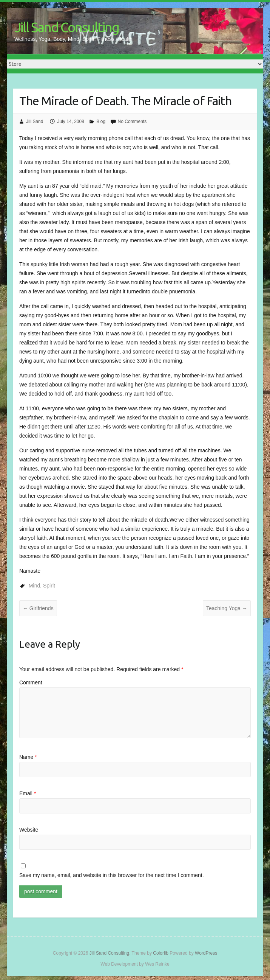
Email (28, 793)
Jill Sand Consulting (67, 27)
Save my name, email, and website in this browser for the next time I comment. (112, 875)
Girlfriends (38, 608)
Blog (101, 122)
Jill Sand (35, 122)
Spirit (49, 586)
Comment (31, 682)
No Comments (132, 122)
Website (29, 830)
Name (28, 757)
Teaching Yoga (227, 608)
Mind (34, 586)
